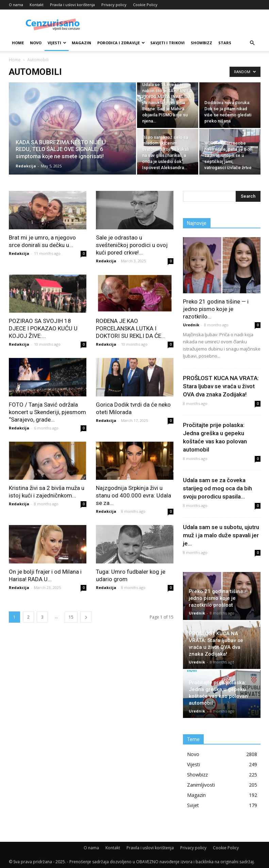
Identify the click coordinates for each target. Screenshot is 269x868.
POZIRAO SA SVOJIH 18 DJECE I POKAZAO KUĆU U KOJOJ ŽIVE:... (43, 328)
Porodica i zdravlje (121, 43)
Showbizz (201, 43)
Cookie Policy (145, 5)
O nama (16, 5)
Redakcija (26, 166)
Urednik (191, 325)
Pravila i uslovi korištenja (72, 5)
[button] (252, 43)
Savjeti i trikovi (167, 43)
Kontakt (37, 5)
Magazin (81, 43)
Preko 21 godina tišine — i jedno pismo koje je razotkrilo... (216, 309)
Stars (225, 43)
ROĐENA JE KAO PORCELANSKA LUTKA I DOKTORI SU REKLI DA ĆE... (131, 328)
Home (18, 43)
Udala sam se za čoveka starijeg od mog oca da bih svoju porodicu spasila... (217, 488)
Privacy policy (114, 5)
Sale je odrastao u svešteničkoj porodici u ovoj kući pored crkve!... (132, 245)
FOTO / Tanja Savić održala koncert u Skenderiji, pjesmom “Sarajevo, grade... (47, 412)
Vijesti (57, 43)
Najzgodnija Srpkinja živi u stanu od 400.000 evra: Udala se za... (133, 495)
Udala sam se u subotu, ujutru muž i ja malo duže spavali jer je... (221, 535)
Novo (36, 43)
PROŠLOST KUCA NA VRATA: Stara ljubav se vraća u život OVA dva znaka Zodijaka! (221, 386)
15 (71, 617)
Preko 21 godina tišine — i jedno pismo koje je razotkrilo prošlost (220, 598)
